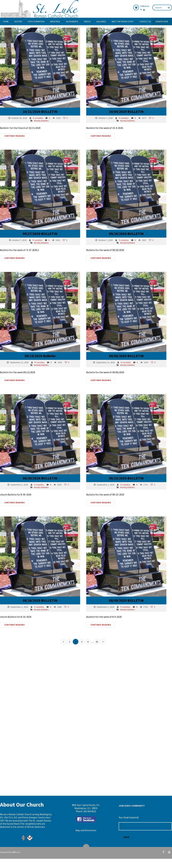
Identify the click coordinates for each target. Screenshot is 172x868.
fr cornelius (38, 118)
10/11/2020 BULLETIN (40, 112)
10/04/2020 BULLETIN (122, 112)
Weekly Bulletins (41, 121)
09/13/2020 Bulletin (40, 348)
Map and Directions (86, 830)
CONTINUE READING (14, 136)
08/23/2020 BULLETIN (122, 466)
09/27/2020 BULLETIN (40, 230)
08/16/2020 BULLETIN (40, 584)
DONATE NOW (162, 21)
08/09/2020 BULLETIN (122, 584)
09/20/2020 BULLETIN (122, 230)
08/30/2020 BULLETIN (40, 466)
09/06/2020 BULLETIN (122, 348)
